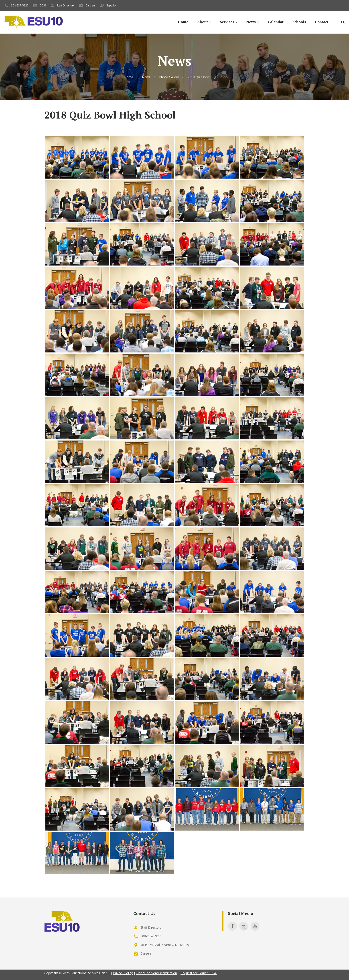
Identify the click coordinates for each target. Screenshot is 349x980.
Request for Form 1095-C (199, 973)
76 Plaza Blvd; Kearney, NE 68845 (165, 945)
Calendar (276, 22)
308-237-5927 (20, 5)
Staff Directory (66, 5)
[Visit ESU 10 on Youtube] (255, 926)
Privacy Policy (123, 973)
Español (111, 5)
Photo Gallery (169, 77)
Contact (322, 22)
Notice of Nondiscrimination (157, 973)
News (251, 22)
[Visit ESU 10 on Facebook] (232, 926)
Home (183, 22)
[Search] (343, 23)
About (203, 22)
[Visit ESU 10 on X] (244, 926)
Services (227, 22)
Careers (90, 5)
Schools (299, 22)
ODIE (43, 5)
